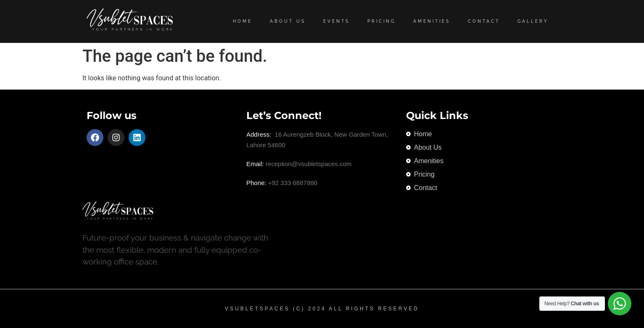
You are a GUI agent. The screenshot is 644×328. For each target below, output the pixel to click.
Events (337, 21)
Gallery (533, 21)
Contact (484, 21)
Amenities (432, 21)
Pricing (381, 21)
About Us (288, 21)
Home (243, 21)
